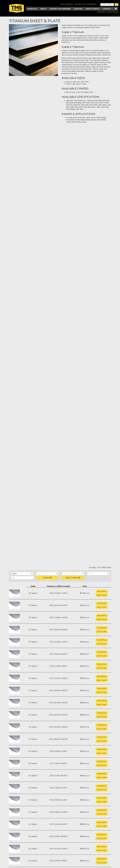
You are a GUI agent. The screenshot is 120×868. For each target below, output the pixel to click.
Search (47, 578)
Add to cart (102, 595)
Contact (107, 9)
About (44, 9)
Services (78, 9)
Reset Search (73, 578)
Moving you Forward (60, 9)
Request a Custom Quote (108, 12)
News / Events (93, 9)
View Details (102, 591)
